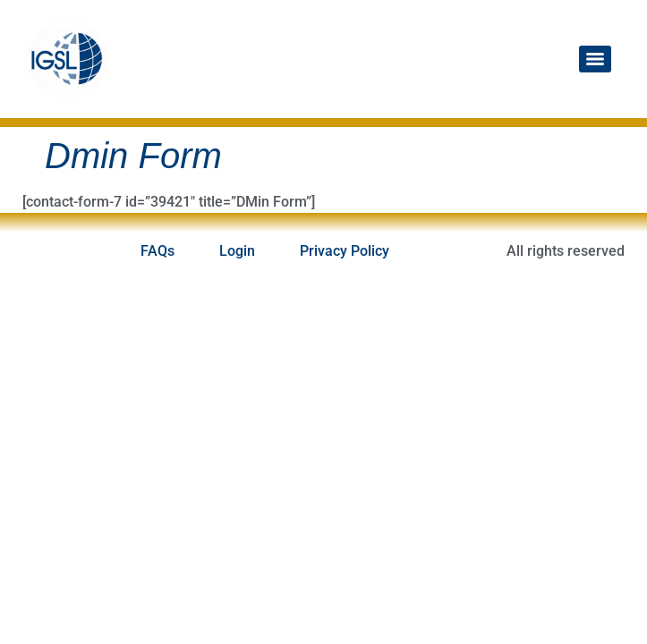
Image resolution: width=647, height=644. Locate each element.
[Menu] (595, 59)
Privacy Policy (345, 251)
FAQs (157, 251)
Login (237, 251)
